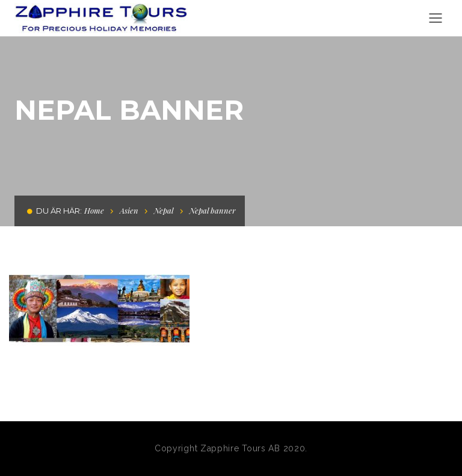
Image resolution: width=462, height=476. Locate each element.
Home (94, 210)
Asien (129, 210)
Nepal (164, 210)
